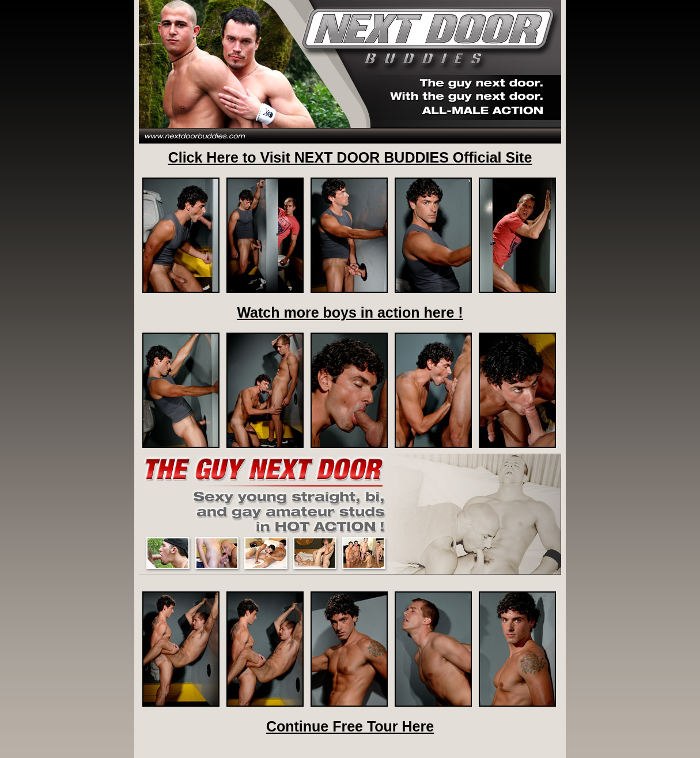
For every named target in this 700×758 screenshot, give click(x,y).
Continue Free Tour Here (350, 726)
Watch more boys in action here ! (350, 312)
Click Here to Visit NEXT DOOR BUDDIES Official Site (350, 157)
